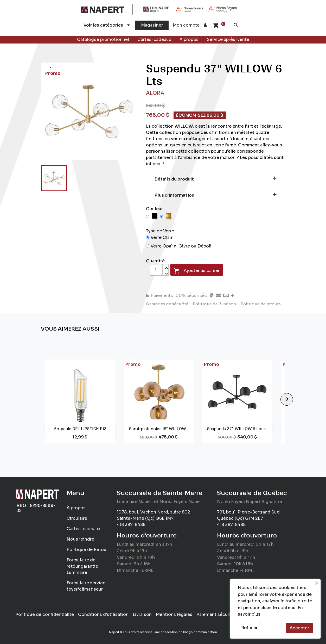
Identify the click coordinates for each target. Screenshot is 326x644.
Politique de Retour (87, 550)
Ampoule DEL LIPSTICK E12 (80, 429)
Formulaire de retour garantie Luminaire (82, 566)
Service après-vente (228, 39)
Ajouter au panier (197, 271)
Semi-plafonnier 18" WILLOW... (159, 429)
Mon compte (190, 25)
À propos (189, 39)
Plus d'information (216, 195)
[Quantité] (156, 270)
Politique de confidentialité (45, 614)
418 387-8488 (131, 525)
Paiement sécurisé (216, 614)
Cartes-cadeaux (154, 39)
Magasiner (152, 25)
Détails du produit (216, 179)
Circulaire (77, 518)
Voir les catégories (107, 25)
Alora (155, 93)
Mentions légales (174, 614)
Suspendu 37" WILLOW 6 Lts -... (237, 429)
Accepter (299, 628)
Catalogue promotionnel (103, 39)
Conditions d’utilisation (103, 614)
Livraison (142, 614)
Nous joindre (80, 539)
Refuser (249, 628)
